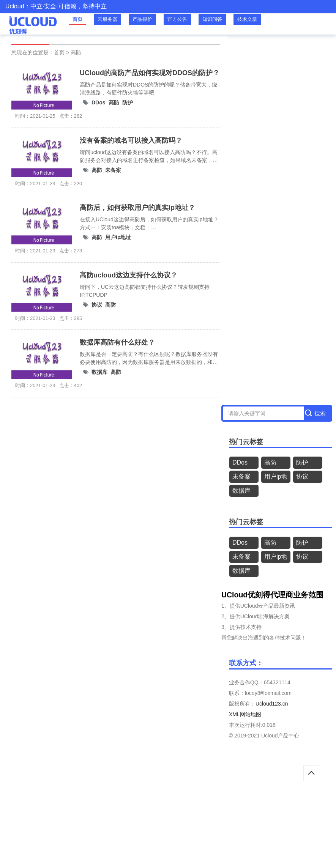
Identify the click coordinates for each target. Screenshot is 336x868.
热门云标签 (246, 442)
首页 (77, 19)
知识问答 (212, 19)
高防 (76, 52)
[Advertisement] (168, 813)
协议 (97, 305)
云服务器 (107, 19)
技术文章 (247, 19)
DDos (99, 102)
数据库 (99, 372)
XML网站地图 (245, 714)
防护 (128, 102)
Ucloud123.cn (272, 704)
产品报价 (142, 19)
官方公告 (177, 19)
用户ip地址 (118, 237)
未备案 (113, 170)
